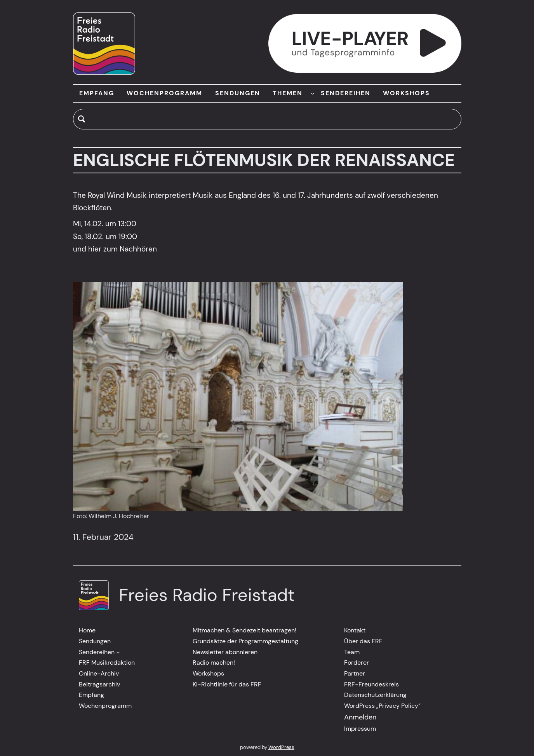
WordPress (281, 747)
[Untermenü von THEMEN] (313, 93)
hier (95, 249)
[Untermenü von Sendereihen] (118, 652)
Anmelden (360, 717)
